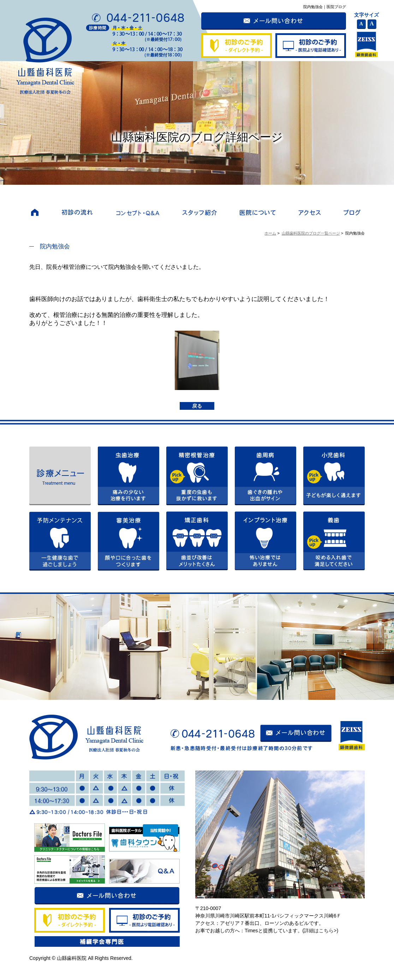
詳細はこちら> (320, 931)
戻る (197, 406)
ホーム (270, 233)
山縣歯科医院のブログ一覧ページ (311, 233)
